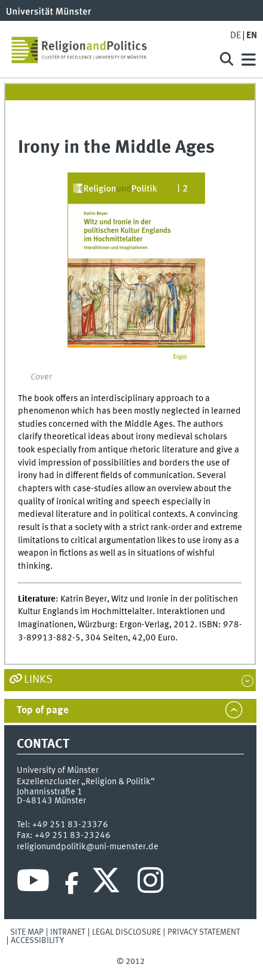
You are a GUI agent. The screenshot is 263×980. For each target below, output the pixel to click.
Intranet (68, 932)
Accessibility (37, 941)
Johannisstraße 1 (50, 792)
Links (38, 680)
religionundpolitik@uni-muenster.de (88, 847)
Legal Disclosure (126, 932)
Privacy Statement (204, 932)
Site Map (27, 932)
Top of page (43, 711)
